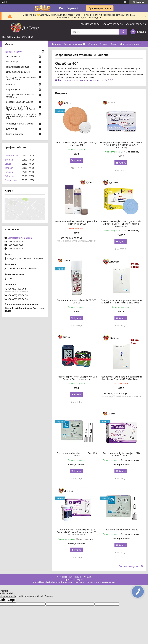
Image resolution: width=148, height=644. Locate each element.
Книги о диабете (15, 134)
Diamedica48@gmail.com (20, 238)
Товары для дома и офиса (20, 124)
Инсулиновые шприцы (17, 67)
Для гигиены (13, 129)
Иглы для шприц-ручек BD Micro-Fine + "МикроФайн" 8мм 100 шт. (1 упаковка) (121, 145)
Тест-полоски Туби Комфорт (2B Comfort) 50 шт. (121, 454)
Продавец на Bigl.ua (74, 580)
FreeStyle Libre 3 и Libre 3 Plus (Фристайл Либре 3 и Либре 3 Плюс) (21, 117)
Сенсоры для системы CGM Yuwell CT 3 (20, 96)
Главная (56, 44)
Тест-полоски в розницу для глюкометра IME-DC (85, 80)
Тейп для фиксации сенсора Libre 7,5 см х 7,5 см (77, 144)
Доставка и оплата (131, 44)
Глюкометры (13, 62)
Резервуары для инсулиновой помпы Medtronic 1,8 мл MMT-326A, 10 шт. (121, 301)
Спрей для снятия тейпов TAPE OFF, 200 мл (77, 301)
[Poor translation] (11, 600)
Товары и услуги (73, 44)
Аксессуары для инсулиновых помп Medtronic (21, 78)
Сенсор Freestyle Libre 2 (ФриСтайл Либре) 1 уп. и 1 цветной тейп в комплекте (121, 224)
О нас (114, 44)
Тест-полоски (13, 57)
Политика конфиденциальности (101, 582)
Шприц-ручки (13, 90)
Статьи (104, 44)
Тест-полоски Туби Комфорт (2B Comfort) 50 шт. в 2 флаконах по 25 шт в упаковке (77, 532)
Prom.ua (87, 577)
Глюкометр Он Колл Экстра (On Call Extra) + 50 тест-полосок (77, 378)
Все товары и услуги (129, 566)
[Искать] (123, 32)
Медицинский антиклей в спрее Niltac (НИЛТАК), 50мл (77, 222)
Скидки (93, 44)
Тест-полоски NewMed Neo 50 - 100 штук (77, 454)
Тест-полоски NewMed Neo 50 (121, 530)
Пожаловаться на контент (74, 582)
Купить (78, 160)
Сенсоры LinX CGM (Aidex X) (20, 102)
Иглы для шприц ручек (18, 72)
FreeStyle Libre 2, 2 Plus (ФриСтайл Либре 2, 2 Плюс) (20, 108)
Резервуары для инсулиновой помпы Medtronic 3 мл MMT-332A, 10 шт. (121, 378)
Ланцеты (11, 84)
